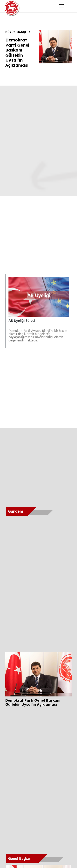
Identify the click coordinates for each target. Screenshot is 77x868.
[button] (71, 6)
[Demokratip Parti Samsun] (12, 8)
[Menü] (61, 6)
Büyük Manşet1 (18, 32)
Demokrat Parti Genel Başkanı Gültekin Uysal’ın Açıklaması (17, 52)
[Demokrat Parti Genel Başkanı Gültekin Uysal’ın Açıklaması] (39, 655)
